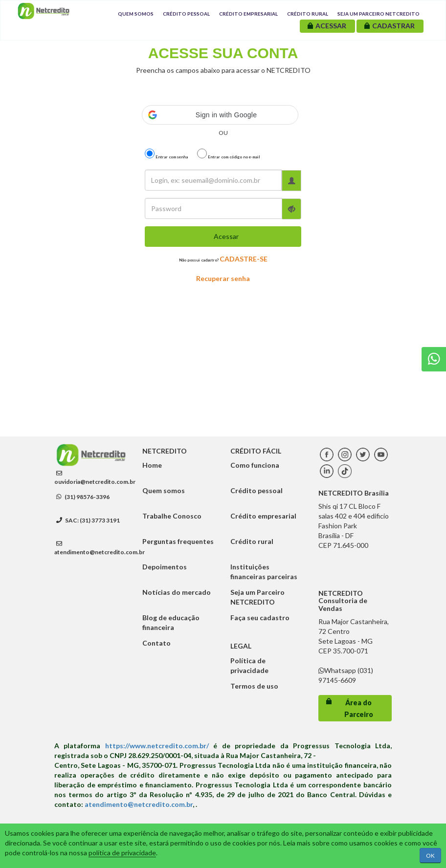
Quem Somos (136, 14)
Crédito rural (252, 541)
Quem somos (164, 490)
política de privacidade (122, 853)
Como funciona (255, 465)
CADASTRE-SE (244, 259)
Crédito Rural (308, 14)
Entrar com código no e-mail (229, 154)
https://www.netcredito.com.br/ (157, 746)
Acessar (226, 236)
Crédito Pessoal (186, 14)
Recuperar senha (223, 278)
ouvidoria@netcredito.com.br (95, 482)
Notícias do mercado (177, 592)
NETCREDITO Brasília (354, 493)
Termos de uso (254, 686)
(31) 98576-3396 (83, 497)
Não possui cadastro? (223, 259)
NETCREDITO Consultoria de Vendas (343, 601)
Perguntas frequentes (178, 541)
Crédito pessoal (256, 490)
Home (152, 465)
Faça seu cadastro (260, 618)
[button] (220, 115)
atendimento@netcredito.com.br (100, 552)
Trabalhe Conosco (172, 516)
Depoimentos (165, 567)
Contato (156, 643)
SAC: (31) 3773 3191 (88, 520)
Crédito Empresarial (248, 14)
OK (430, 856)
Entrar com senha (166, 154)
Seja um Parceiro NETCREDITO (379, 14)
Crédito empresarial (263, 516)
